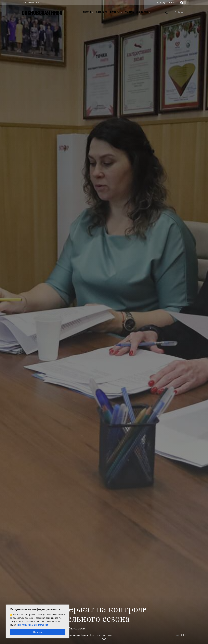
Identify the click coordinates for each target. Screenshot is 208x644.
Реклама (129, 12)
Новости (86, 12)
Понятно (38, 632)
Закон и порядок (72, 635)
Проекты (115, 12)
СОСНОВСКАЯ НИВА (42, 13)
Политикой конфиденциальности (33, 625)
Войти (173, 3)
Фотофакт (101, 12)
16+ (179, 13)
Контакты (142, 12)
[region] (38, 621)
